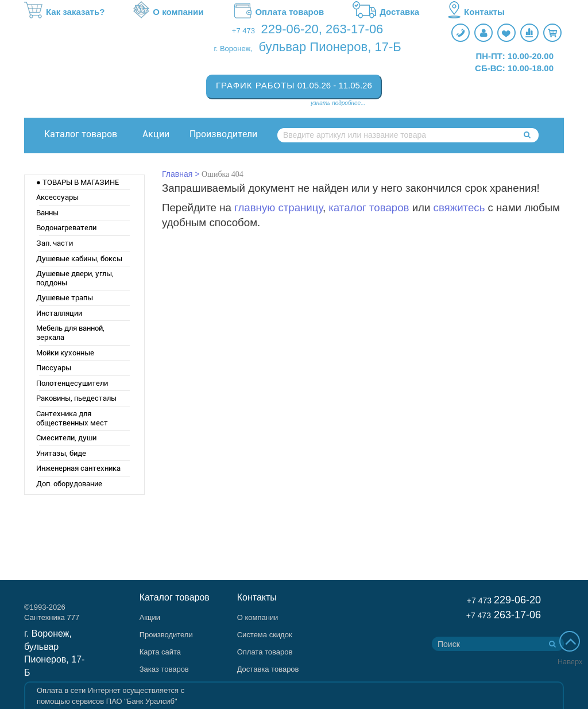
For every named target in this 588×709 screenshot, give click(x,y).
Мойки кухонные (65, 353)
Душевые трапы (65, 298)
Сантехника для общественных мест (72, 418)
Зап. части (55, 243)
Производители (223, 134)
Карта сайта (160, 652)
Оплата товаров (278, 12)
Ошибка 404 (223, 174)
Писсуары (54, 368)
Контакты (476, 12)
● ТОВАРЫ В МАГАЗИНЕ (78, 182)
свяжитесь (459, 208)
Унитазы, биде (61, 453)
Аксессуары (57, 197)
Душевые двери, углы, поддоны (75, 278)
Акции (156, 134)
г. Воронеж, (233, 49)
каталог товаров (369, 208)
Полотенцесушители (72, 383)
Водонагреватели (66, 228)
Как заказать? (64, 12)
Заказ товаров (164, 669)
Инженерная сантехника (78, 468)
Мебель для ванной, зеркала (70, 333)
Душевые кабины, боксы (79, 259)
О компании (168, 12)
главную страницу (278, 208)
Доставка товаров (268, 669)
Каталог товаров (81, 134)
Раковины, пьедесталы (76, 398)
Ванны (47, 213)
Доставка (386, 12)
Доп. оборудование (69, 484)
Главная (177, 174)
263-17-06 (354, 29)
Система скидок (265, 635)
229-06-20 (290, 29)
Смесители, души (66, 438)
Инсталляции (59, 313)
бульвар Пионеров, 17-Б (330, 47)
